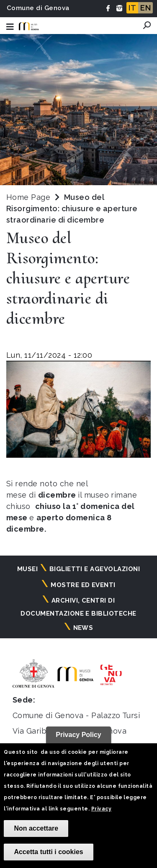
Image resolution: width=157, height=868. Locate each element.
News (83, 628)
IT (132, 8)
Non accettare (36, 828)
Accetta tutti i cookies (48, 852)
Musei (27, 569)
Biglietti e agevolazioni (95, 569)
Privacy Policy (78, 735)
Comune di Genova (38, 8)
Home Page (28, 197)
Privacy (101, 809)
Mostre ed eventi (83, 585)
